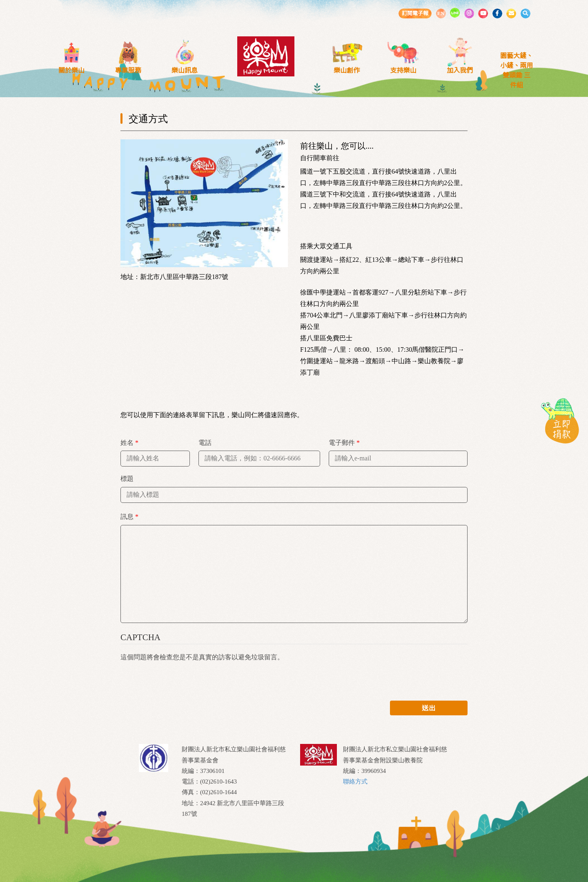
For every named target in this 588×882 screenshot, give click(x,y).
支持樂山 (403, 70)
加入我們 (460, 70)
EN (441, 13)
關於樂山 (71, 70)
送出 (429, 708)
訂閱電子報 (415, 13)
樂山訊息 (185, 70)
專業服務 (128, 70)
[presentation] (183, 678)
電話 (205, 443)
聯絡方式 (355, 782)
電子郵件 (344, 443)
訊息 (129, 517)
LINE (455, 13)
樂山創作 (347, 70)
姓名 (129, 443)
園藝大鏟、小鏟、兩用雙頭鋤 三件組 (517, 70)
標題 (127, 479)
